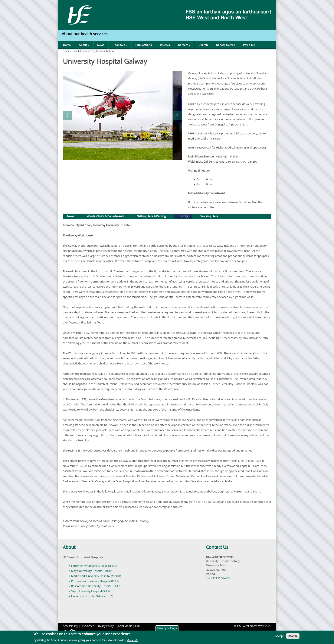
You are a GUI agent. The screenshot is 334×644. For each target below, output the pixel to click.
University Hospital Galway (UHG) (92, 596)
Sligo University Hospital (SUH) (90, 591)
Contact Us (217, 547)
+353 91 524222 (220, 578)
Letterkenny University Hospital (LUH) (95, 566)
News (101, 45)
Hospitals (77, 51)
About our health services (85, 34)
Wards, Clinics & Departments (106, 216)
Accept (279, 636)
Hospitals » (120, 45)
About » (84, 45)
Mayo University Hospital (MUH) (92, 571)
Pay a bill (249, 45)
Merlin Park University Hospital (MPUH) (96, 576)
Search (203, 45)
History (185, 216)
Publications (144, 45)
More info (132, 640)
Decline (293, 636)
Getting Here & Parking (151, 216)
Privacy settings (167, 628)
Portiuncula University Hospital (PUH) (95, 581)
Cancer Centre (225, 45)
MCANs (165, 45)
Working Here (209, 216)
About (69, 547)
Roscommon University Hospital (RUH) (96, 586)
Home (67, 45)
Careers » (184, 45)
